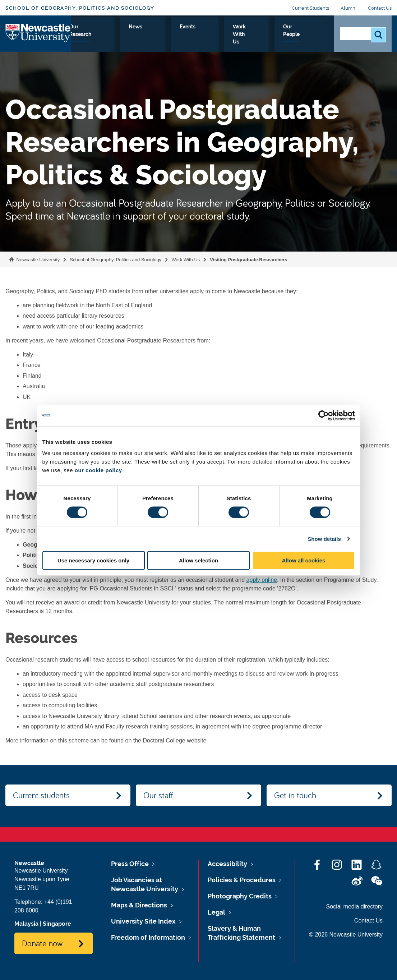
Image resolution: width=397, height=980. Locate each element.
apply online (262, 580)
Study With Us (125, 39)
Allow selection (198, 560)
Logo (38, 38)
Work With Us (270, 39)
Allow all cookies (304, 560)
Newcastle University (37, 260)
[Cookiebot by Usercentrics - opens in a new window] (324, 415)
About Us (87, 39)
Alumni (348, 8)
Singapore (57, 924)
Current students (41, 795)
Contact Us (380, 8)
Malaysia (26, 924)
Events (233, 35)
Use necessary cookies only (93, 560)
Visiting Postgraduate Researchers (249, 260)
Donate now (42, 943)
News (204, 35)
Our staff (158, 795)
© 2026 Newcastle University (346, 935)
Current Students (310, 8)
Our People (310, 39)
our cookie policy (98, 470)
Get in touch (295, 795)
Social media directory (354, 907)
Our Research (169, 39)
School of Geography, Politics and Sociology (80, 8)
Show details (324, 539)
